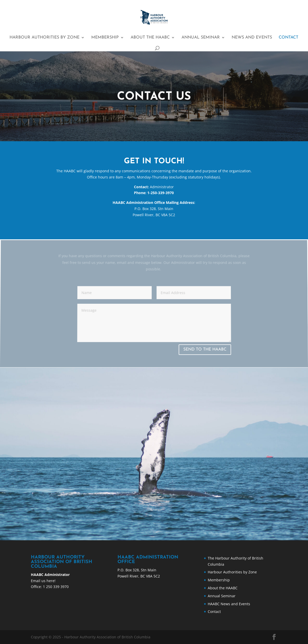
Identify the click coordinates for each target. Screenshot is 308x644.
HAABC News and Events (229, 604)
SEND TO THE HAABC (205, 350)
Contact (288, 38)
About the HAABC (150, 38)
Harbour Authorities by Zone (44, 38)
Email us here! (43, 581)
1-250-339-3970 (160, 193)
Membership (105, 38)
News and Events (252, 38)
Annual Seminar (201, 38)
